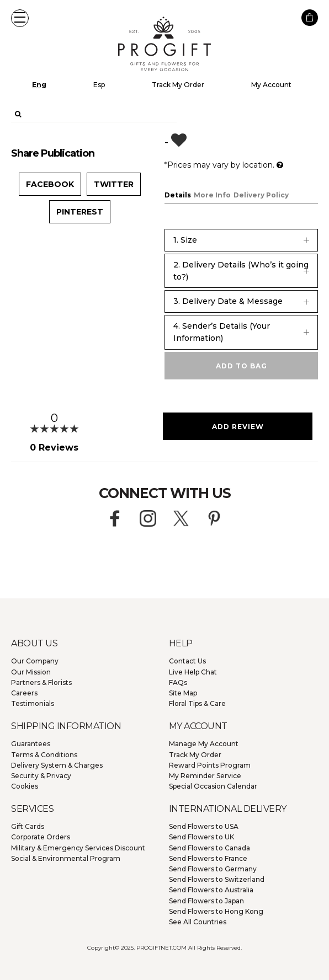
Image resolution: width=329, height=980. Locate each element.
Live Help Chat (193, 672)
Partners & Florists (41, 682)
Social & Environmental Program (66, 858)
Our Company (35, 661)
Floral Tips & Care (197, 703)
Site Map (183, 693)
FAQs (178, 682)
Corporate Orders (41, 837)
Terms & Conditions (44, 755)
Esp (99, 85)
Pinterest (80, 212)
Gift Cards (28, 826)
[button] (20, 18)
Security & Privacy (41, 776)
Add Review (238, 427)
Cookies (25, 786)
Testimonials (33, 703)
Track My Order (178, 85)
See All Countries (198, 922)
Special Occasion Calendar (213, 786)
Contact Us (187, 661)
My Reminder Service (205, 776)
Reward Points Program (210, 765)
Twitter (114, 184)
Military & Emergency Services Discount (78, 848)
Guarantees (31, 744)
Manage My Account (204, 744)
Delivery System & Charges (57, 765)
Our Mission (31, 672)
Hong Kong (216, 911)
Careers (24, 693)
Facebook (50, 184)
